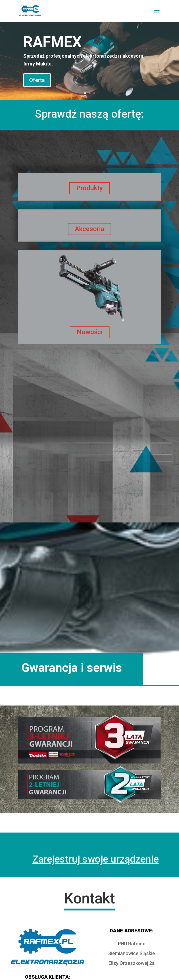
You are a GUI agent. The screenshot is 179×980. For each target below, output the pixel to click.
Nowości (90, 332)
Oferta (37, 80)
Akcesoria (90, 229)
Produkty (90, 188)
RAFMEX (52, 42)
